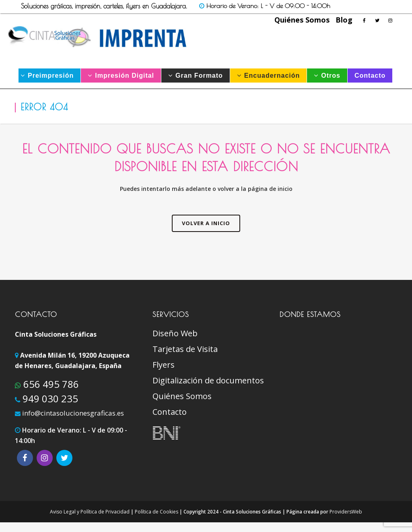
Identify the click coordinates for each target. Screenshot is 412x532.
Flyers (164, 365)
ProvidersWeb (346, 512)
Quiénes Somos (302, 20)
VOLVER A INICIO (206, 223)
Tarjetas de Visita (185, 349)
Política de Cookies (157, 512)
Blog (344, 20)
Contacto (170, 412)
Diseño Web (175, 333)
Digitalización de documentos (208, 381)
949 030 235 (49, 398)
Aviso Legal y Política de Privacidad (90, 512)
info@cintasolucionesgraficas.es (73, 413)
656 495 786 (50, 384)
